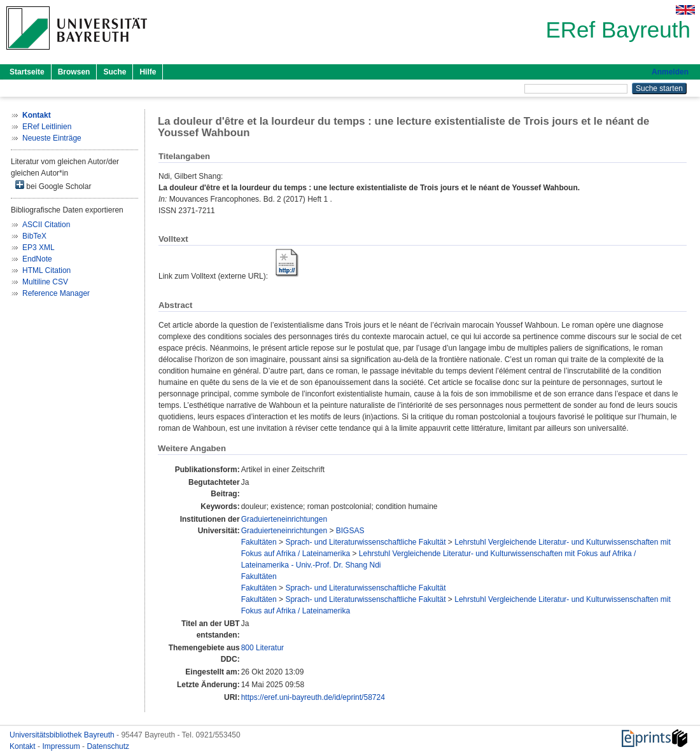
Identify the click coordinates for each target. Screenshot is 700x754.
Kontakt (24, 746)
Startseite (27, 72)
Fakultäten (259, 542)
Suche (115, 72)
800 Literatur (262, 648)
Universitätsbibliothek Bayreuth (63, 735)
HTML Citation (46, 270)
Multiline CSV (45, 282)
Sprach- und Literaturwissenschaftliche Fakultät (365, 542)
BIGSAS (350, 531)
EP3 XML (38, 248)
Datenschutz (108, 746)
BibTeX (34, 236)
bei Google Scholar (53, 185)
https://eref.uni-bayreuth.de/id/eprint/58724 (313, 697)
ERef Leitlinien (47, 127)
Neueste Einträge (52, 138)
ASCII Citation (46, 225)
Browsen (74, 72)
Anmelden (670, 72)
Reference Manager (56, 293)
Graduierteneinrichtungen (284, 519)
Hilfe (148, 72)
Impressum (62, 746)
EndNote (37, 259)
